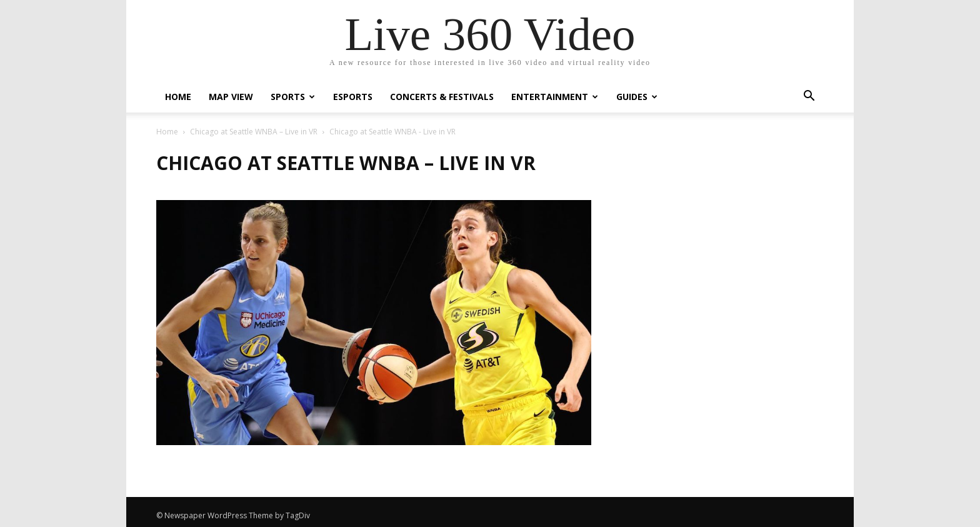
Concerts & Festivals (442, 97)
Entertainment (555, 97)
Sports (293, 97)
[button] (809, 97)
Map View (231, 97)
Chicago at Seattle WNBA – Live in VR (254, 132)
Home (178, 97)
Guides (637, 97)
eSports (353, 97)
